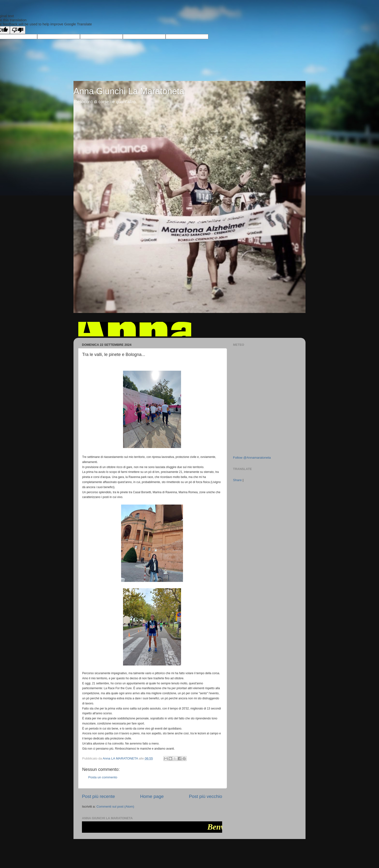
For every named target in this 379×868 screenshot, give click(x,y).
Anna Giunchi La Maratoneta (129, 91)
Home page (152, 796)
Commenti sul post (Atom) (115, 807)
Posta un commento (103, 777)
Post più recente (98, 796)
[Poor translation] (18, 30)
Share (237, 480)
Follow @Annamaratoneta (252, 458)
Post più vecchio (205, 796)
